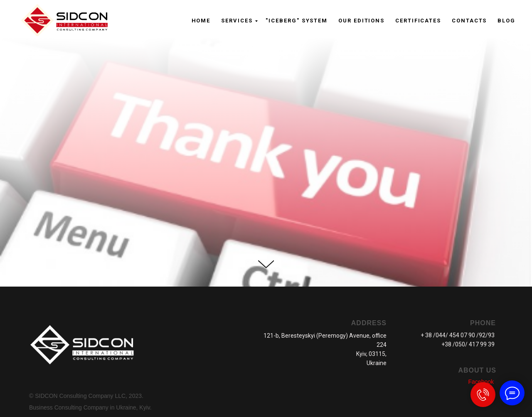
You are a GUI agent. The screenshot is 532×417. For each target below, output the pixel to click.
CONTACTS (469, 21)
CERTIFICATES (418, 21)
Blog (506, 21)
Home (201, 21)
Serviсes (237, 21)
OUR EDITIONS (361, 21)
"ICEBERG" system (297, 21)
